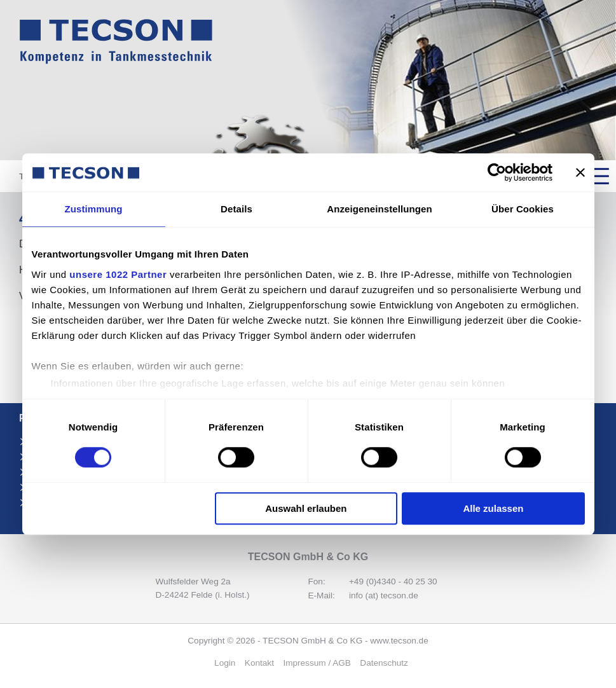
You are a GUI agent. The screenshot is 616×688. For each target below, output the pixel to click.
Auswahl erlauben (306, 508)
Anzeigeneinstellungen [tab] (379, 209)
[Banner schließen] (580, 172)
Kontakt (259, 663)
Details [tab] (236, 209)
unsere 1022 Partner (118, 274)
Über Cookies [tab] (523, 209)
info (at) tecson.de (384, 595)
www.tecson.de (399, 641)
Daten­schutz (384, 663)
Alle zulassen (493, 508)
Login (225, 663)
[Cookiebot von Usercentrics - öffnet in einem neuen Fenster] (497, 172)
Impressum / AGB (317, 663)
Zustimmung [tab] (94, 209)
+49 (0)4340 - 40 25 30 (393, 581)
